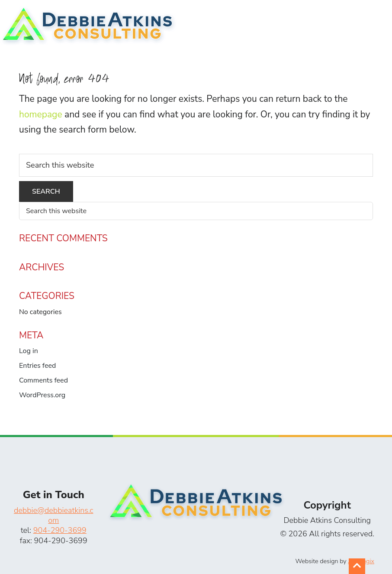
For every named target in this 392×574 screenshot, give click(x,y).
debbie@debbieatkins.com (54, 515)
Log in (29, 351)
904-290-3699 (60, 530)
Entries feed (37, 366)
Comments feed (43, 380)
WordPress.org (42, 395)
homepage (41, 114)
